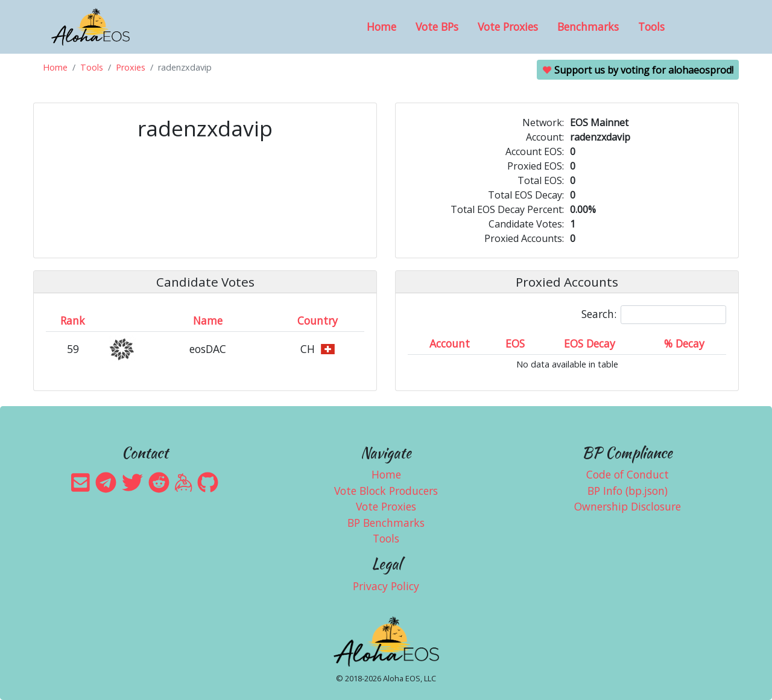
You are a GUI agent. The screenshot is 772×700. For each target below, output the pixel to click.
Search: (654, 315)
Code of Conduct (628, 474)
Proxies (131, 67)
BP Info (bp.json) (628, 491)
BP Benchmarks (386, 523)
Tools (651, 27)
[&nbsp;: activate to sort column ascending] (123, 320)
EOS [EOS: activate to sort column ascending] (515, 343)
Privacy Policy (386, 586)
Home (381, 27)
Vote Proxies (508, 27)
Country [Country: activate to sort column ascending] (318, 320)
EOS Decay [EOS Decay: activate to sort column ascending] (590, 343)
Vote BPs (437, 27)
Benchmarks (588, 27)
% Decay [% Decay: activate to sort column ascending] (684, 343)
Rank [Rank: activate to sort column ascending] (73, 320)
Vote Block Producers (386, 491)
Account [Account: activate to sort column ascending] (450, 343)
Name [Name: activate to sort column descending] (208, 320)
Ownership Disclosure (628, 506)
